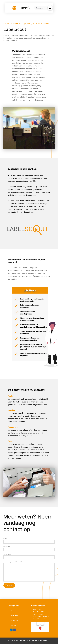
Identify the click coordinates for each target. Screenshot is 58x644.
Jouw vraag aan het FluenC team (29, 563)
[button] (50, 8)
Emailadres (29, 548)
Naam (29, 540)
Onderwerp (29, 556)
